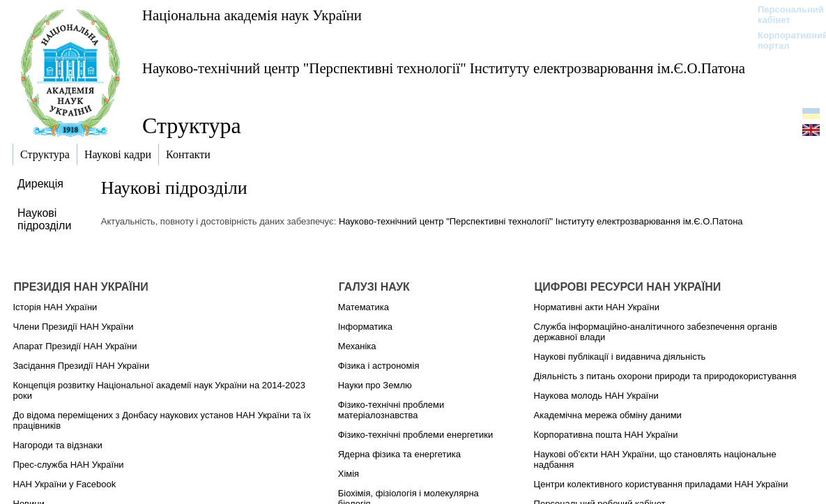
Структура (192, 125)
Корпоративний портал (784, 40)
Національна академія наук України (252, 15)
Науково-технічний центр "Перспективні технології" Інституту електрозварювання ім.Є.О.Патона (444, 68)
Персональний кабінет (784, 15)
